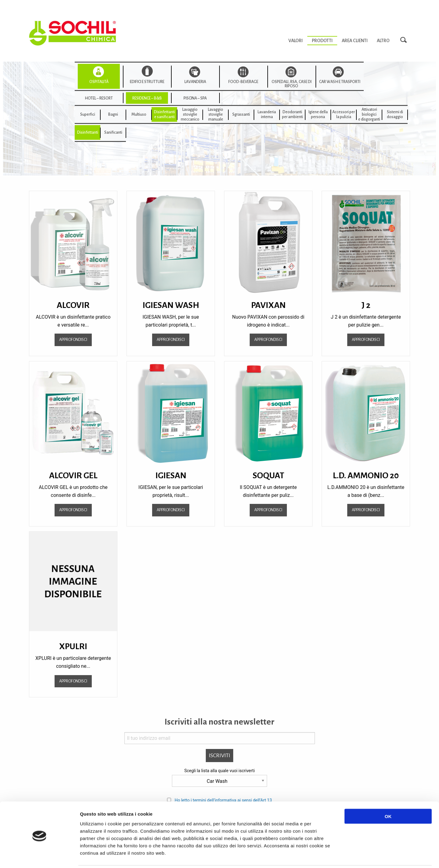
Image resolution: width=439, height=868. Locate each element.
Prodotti (322, 41)
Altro (383, 41)
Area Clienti (355, 41)
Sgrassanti (241, 114)
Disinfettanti (88, 132)
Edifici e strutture (147, 82)
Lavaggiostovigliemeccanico (190, 114)
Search (405, 40)
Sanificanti (113, 132)
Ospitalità (99, 82)
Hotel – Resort (99, 98)
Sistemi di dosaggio (395, 114)
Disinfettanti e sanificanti (164, 114)
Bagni (113, 114)
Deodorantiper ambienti (293, 114)
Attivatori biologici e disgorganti (369, 114)
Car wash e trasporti (340, 82)
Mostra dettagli (324, 856)
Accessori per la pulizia (344, 114)
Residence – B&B (147, 98)
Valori (296, 41)
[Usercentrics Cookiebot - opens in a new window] (39, 856)
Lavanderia (195, 82)
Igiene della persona (318, 114)
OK (388, 795)
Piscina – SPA (195, 98)
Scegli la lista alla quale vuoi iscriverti (219, 771)
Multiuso (139, 114)
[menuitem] (296, 41)
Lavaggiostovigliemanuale (216, 114)
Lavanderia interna (267, 114)
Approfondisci (73, 340)
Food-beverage (243, 82)
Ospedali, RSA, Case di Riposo (292, 84)
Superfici (88, 114)
